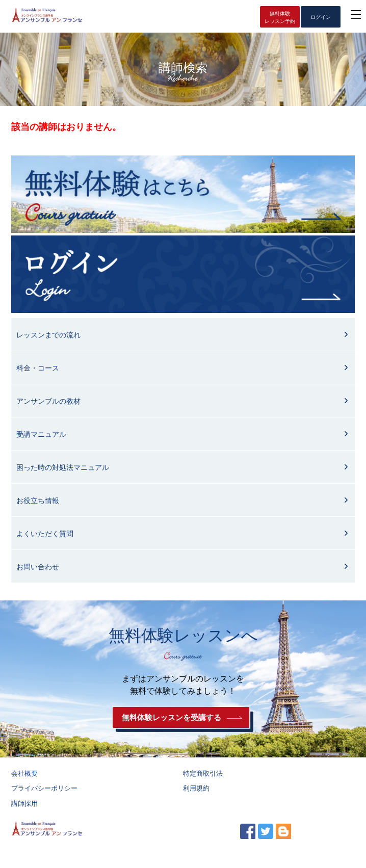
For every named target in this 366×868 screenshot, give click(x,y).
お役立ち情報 (38, 501)
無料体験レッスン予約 (280, 17)
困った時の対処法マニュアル (63, 467)
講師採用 (24, 804)
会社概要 (24, 773)
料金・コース (38, 368)
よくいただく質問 (45, 534)
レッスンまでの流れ (48, 335)
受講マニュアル (41, 434)
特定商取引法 (203, 773)
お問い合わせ (38, 567)
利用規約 (196, 788)
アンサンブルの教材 (48, 401)
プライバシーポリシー (44, 788)
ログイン (321, 17)
